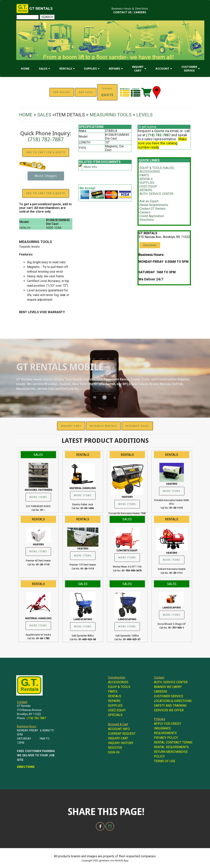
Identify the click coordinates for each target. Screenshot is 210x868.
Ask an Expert (149, 201)
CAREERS (140, 12)
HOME (25, 69)
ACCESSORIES (150, 172)
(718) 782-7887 (46, 139)
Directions (147, 220)
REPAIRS (114, 69)
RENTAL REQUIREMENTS (171, 747)
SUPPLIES (90, 69)
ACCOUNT (162, 69)
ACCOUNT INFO (119, 729)
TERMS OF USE (165, 761)
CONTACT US (122, 12)
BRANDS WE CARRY (168, 687)
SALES (43, 69)
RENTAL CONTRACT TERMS (173, 742)
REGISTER (115, 748)
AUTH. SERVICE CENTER (156, 194)
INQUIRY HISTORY (121, 743)
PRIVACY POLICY (166, 738)
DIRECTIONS (26, 767)
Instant (107, 92)
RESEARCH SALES (137, 426)
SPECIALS (115, 715)
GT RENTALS (41, 9)
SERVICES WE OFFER (169, 710)
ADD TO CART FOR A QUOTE (46, 152)
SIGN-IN (114, 752)
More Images (46, 176)
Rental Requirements (154, 205)
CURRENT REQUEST (122, 734)
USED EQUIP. (148, 186)
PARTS (144, 175)
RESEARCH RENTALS (103, 426)
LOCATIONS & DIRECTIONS (173, 701)
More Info (90, 167)
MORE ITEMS (38, 497)
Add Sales (86, 92)
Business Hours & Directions (130, 8)
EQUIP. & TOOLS (119, 687)
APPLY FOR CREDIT (168, 724)
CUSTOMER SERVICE (189, 69)
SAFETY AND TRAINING (170, 706)
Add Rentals (62, 92)
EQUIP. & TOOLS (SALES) (157, 168)
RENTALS (66, 69)
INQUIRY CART (138, 69)
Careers (145, 212)
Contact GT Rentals (153, 209)
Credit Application (152, 216)
